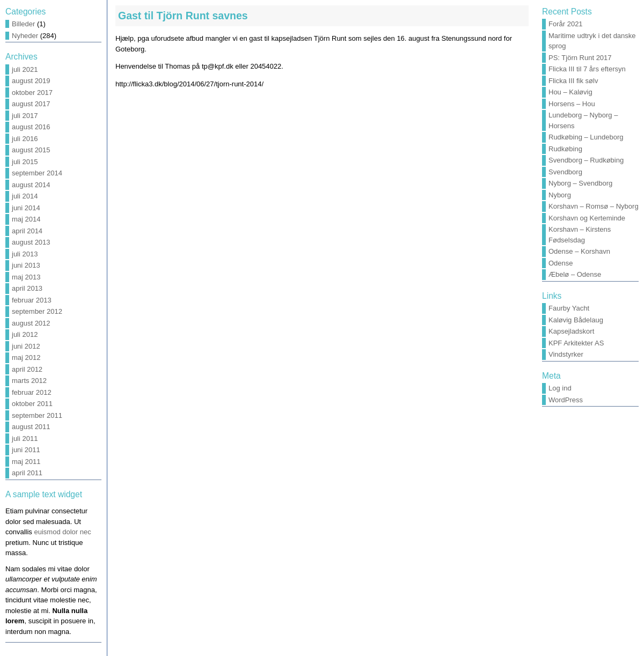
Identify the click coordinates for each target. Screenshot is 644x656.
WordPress (566, 400)
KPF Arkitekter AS (576, 343)
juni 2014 (26, 208)
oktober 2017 (32, 93)
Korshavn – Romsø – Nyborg (594, 206)
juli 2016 (25, 139)
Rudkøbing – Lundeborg (586, 137)
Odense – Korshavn (579, 251)
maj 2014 (26, 219)
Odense (561, 263)
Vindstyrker (566, 354)
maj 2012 (26, 358)
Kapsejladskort (571, 331)
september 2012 (37, 311)
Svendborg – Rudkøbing (586, 160)
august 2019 (31, 81)
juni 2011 (26, 450)
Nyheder (25, 36)
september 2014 (37, 173)
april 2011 (27, 473)
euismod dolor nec (62, 532)
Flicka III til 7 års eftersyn (587, 69)
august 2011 (31, 427)
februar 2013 (32, 300)
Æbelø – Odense (575, 274)
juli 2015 (25, 162)
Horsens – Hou (572, 104)
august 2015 (31, 150)
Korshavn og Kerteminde (587, 218)
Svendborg (565, 172)
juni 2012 (26, 346)
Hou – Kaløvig (570, 92)
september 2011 (37, 415)
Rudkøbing (565, 149)
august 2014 (31, 185)
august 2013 (31, 242)
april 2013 (27, 288)
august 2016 (31, 127)
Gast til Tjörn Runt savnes (183, 16)
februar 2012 (32, 392)
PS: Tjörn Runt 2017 (580, 58)
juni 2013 (26, 265)
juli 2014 (25, 196)
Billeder (23, 24)
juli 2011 (25, 438)
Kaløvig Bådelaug (576, 320)
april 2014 (27, 231)
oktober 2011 (32, 404)
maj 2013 (26, 277)
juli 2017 (25, 116)
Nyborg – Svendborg (580, 183)
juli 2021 (25, 69)
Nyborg (560, 195)
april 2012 (27, 369)
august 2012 (31, 323)
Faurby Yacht (569, 308)
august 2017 (31, 104)
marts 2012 (29, 381)
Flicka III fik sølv (573, 81)
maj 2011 (26, 462)
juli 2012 (25, 334)
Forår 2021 (566, 24)
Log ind (560, 388)
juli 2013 (25, 254)
